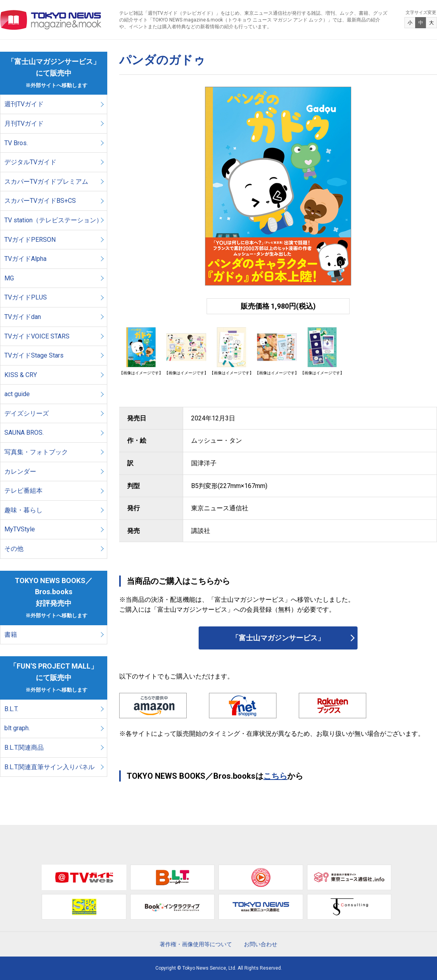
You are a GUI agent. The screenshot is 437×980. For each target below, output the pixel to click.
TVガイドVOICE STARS (37, 336)
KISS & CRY (21, 375)
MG (9, 278)
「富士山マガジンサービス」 (278, 638)
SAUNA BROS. (25, 433)
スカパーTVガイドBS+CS (40, 201)
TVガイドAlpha (25, 259)
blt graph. (17, 728)
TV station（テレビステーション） (53, 220)
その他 (14, 549)
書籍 (11, 635)
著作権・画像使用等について (196, 944)
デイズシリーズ (27, 413)
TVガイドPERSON (30, 240)
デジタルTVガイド (30, 162)
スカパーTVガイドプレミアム (46, 182)
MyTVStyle (20, 529)
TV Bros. (16, 143)
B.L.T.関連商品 (24, 748)
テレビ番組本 (23, 491)
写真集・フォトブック (36, 452)
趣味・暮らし (23, 510)
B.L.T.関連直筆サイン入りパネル (49, 767)
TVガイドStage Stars (34, 355)
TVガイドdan (23, 317)
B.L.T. (11, 709)
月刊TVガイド (24, 123)
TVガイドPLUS (26, 297)
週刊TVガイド (24, 104)
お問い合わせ (261, 944)
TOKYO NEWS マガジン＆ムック (51, 20)
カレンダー (20, 472)
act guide (17, 394)
